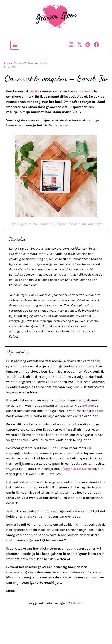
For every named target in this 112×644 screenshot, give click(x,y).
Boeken (8, 63)
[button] (15, 45)
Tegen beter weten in (79, 469)
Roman (43, 63)
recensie (87, 91)
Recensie (19, 63)
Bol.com (88, 406)
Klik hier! (77, 603)
